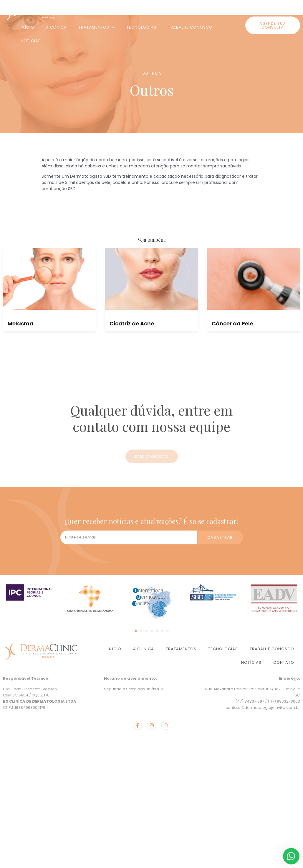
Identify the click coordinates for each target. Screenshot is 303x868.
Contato (284, 662)
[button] (273, 25)
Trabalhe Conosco (190, 27)
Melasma (20, 323)
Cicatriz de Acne (132, 323)
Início (27, 27)
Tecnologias (141, 27)
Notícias (31, 41)
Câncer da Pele (232, 323)
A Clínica (56, 27)
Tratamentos (97, 28)
